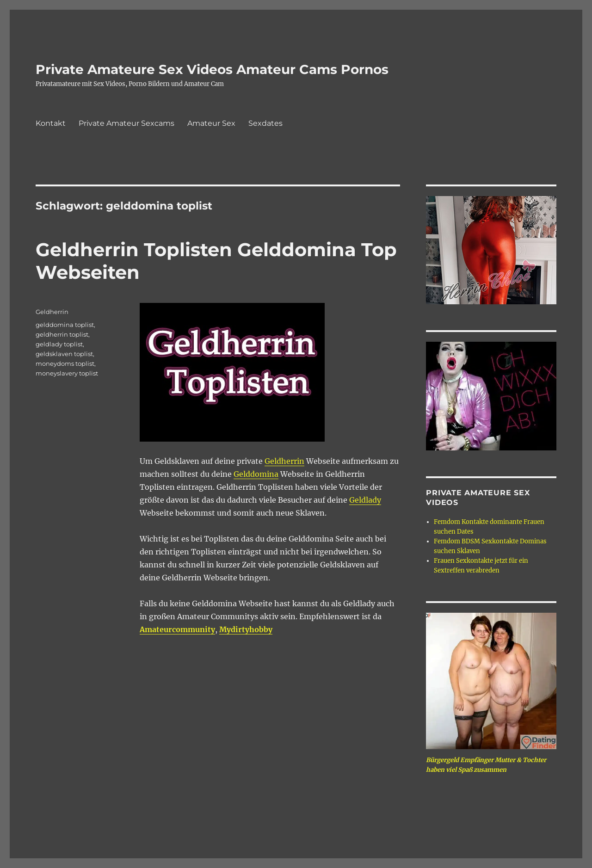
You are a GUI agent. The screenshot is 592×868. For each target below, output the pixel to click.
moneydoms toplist (65, 363)
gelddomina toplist (65, 325)
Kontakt (51, 123)
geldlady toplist (59, 344)
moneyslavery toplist (67, 373)
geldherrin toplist (62, 334)
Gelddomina (256, 474)
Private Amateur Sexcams (126, 123)
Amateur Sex (211, 123)
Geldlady (365, 500)
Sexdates (265, 123)
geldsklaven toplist (64, 354)
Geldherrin (284, 461)
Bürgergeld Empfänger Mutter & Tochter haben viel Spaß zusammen (486, 765)
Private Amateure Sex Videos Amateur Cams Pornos (212, 69)
